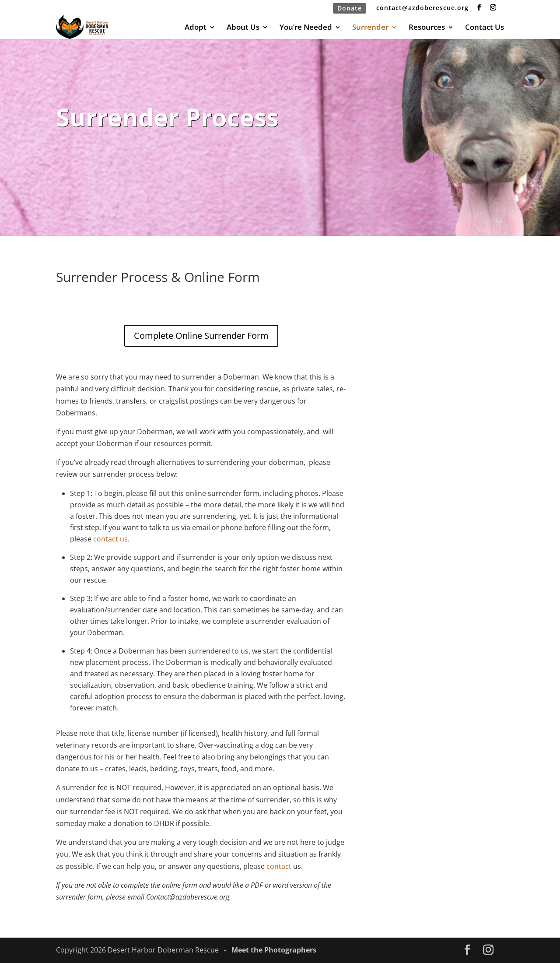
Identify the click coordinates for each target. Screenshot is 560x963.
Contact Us (485, 28)
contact (278, 866)
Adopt (196, 28)
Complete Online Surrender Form (201, 336)
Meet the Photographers (274, 950)
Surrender (370, 28)
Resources (427, 28)
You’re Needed (306, 28)
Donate (350, 8)
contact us (110, 539)
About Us (243, 28)
